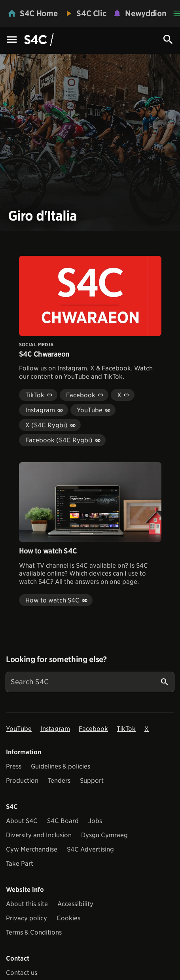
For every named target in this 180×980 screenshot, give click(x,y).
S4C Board (63, 821)
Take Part (20, 864)
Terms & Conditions (34, 932)
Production (22, 781)
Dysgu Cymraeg (104, 835)
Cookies (68, 918)
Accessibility (75, 904)
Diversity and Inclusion (39, 835)
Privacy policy (27, 918)
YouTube (19, 729)
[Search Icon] (168, 40)
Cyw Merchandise (32, 849)
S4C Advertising (90, 849)
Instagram (55, 729)
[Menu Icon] (12, 40)
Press (14, 766)
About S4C (22, 821)
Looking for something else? (56, 659)
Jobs (95, 821)
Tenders (59, 781)
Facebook (93, 729)
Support (92, 781)
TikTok (126, 729)
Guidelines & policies (61, 766)
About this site (27, 904)
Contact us (22, 973)
